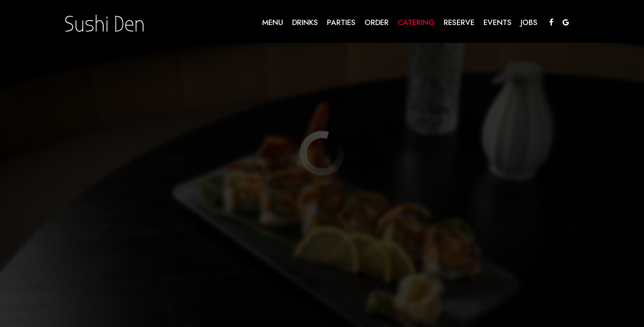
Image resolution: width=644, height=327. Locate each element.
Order (377, 22)
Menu (273, 22)
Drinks (305, 22)
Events (498, 22)
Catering (416, 22)
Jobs (529, 22)
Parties (341, 22)
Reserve (459, 22)
